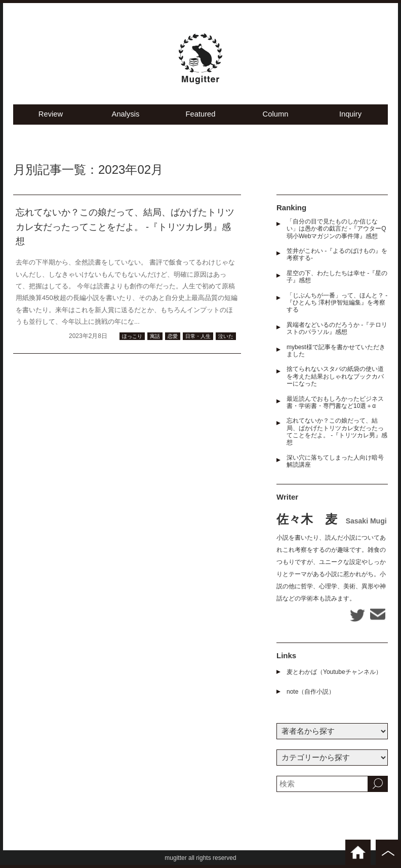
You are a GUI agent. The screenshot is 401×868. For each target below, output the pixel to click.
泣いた (226, 339)
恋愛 (173, 339)
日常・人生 (198, 339)
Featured (200, 117)
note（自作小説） (311, 694)
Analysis (126, 117)
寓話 (155, 339)
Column (275, 117)
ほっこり (132, 339)
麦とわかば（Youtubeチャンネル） (334, 674)
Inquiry (350, 117)
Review (50, 117)
